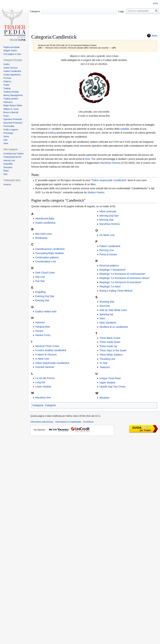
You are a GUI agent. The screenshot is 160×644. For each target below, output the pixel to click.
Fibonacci (8, 102)
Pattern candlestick (110, 246)
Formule (7, 78)
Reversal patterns (109, 266)
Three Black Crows (110, 338)
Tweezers (105, 367)
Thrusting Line (107, 359)
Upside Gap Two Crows (112, 387)
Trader (6, 85)
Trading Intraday (11, 92)
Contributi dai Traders (14, 154)
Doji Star (40, 281)
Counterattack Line (46, 261)
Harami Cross (43, 335)
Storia (6, 137)
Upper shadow (107, 383)
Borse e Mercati (11, 112)
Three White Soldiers (111, 355)
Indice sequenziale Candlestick (109, 180)
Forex (6, 116)
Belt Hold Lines (43, 234)
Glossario (8, 167)
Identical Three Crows (47, 346)
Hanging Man (43, 327)
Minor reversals (108, 211)
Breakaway (41, 238)
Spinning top (106, 314)
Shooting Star (107, 302)
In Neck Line (42, 359)
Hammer (40, 322)
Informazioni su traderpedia (68, 422)
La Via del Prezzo (45, 378)
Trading (7, 88)
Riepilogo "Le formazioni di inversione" (120, 282)
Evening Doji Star (45, 296)
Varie (6, 143)
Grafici (6, 64)
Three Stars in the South (113, 350)
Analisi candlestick (45, 223)
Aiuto (154, 36)
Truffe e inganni (11, 130)
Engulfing (40, 292)
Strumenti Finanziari (13, 123)
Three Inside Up (108, 346)
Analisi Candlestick (12, 71)
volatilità (125, 129)
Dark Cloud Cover (45, 273)
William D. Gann (11, 109)
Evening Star (42, 300)
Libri (5, 140)
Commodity (9, 126)
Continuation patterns (47, 257)
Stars (102, 318)
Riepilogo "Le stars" (110, 286)
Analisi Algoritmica (12, 75)
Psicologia (8, 133)
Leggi (121, 11)
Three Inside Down (110, 342)
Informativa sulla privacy (42, 422)
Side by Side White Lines (113, 310)
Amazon (7, 184)
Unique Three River (110, 378)
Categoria (38, 405)
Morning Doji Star (109, 216)
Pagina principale (11, 47)
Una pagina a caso (12, 54)
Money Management (13, 95)
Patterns (7, 82)
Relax (6, 171)
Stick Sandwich (108, 323)
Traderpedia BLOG (12, 157)
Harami (39, 331)
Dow (87, 159)
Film (5, 174)
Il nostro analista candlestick (51, 350)
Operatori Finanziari (13, 119)
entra (155, 3)
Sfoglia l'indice (10, 51)
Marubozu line (43, 398)
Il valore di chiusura (46, 355)
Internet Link (9, 161)
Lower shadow (43, 387)
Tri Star (103, 363)
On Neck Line (107, 235)
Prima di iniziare (108, 254)
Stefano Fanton (96, 192)
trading (52, 133)
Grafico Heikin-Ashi (46, 312)
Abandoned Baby (45, 218)
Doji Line (40, 277)
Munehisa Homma (110, 163)
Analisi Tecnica (10, 68)
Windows (104, 398)
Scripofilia (8, 164)
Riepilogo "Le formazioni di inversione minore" (125, 278)
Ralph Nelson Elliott (13, 106)
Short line (105, 306)
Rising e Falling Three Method (116, 291)
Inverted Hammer (45, 367)
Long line (40, 382)
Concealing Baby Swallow (49, 253)
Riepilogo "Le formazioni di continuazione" (122, 274)
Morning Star (106, 220)
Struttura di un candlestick (114, 327)
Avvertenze (88, 422)
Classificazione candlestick (50, 249)
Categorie (50, 405)
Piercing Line (107, 250)
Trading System (11, 99)
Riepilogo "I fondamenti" (113, 270)
